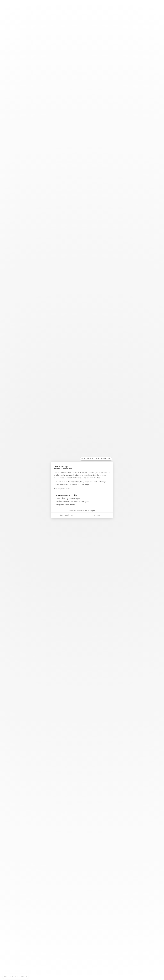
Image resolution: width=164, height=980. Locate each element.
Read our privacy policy (62, 489)
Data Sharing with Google (68, 498)
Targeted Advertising (65, 505)
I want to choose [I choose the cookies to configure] (67, 515)
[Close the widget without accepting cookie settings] (96, 459)
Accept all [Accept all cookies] (97, 515)
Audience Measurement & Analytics (72, 501)
